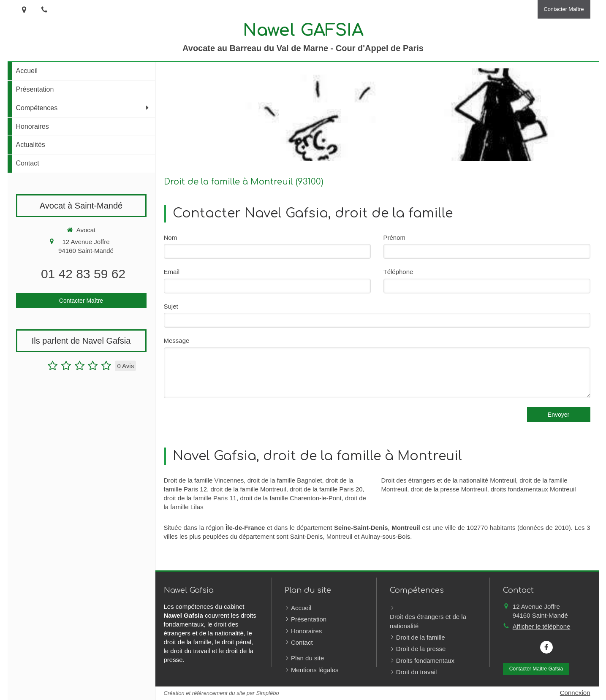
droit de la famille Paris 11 (200, 498)
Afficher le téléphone (542, 626)
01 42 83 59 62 (83, 274)
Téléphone (398, 272)
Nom (171, 237)
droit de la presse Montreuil (449, 489)
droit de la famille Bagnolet (285, 480)
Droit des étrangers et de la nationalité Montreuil (449, 480)
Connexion (575, 693)
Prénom (395, 237)
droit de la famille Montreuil (248, 489)
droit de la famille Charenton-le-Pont (291, 498)
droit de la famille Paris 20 (326, 489)
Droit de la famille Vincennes (204, 480)
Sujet (171, 306)
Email (172, 272)
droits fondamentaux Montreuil (533, 489)
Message (177, 341)
